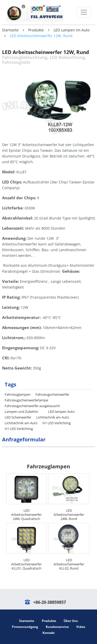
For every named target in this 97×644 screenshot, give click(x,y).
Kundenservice (57, 627)
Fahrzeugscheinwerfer (52, 394)
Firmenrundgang (25, 627)
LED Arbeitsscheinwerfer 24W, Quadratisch (26, 515)
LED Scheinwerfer (18, 417)
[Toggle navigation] (84, 12)
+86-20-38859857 (50, 602)
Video (81, 627)
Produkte (36, 30)
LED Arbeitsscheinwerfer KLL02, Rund (69, 564)
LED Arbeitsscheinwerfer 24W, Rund (69, 515)
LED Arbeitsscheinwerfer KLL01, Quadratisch (26, 564)
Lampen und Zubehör (21, 412)
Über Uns (71, 621)
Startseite (10, 30)
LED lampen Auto (61, 412)
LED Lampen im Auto (72, 30)
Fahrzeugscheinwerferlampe (26, 400)
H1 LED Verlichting (57, 423)
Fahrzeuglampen (18, 394)
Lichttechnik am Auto (53, 417)
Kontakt (48, 633)
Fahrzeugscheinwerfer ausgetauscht (32, 406)
